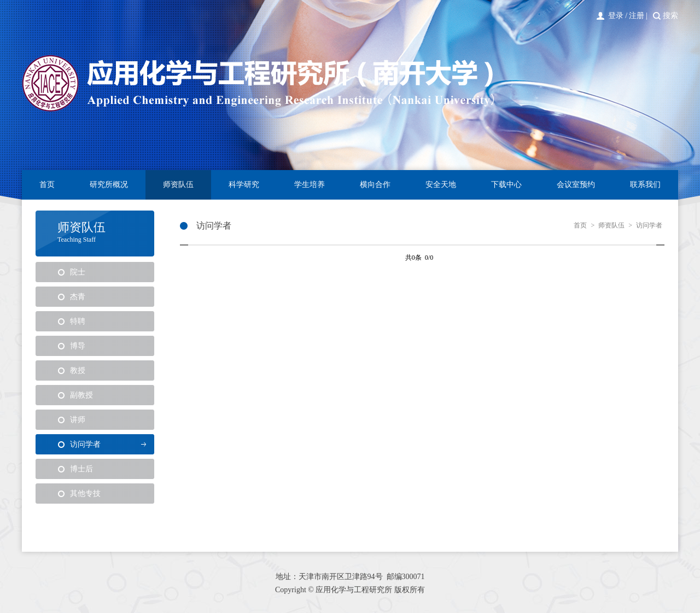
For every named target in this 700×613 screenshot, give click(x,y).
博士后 (81, 469)
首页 (47, 185)
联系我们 (645, 185)
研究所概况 (109, 185)
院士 (78, 272)
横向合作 (375, 185)
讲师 (78, 420)
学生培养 (310, 185)
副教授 (81, 395)
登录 (616, 16)
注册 (637, 16)
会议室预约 (576, 185)
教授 (78, 370)
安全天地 (441, 185)
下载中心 (506, 185)
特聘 (78, 321)
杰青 (78, 297)
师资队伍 (178, 185)
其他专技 (85, 494)
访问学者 (85, 444)
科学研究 (244, 185)
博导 (78, 346)
